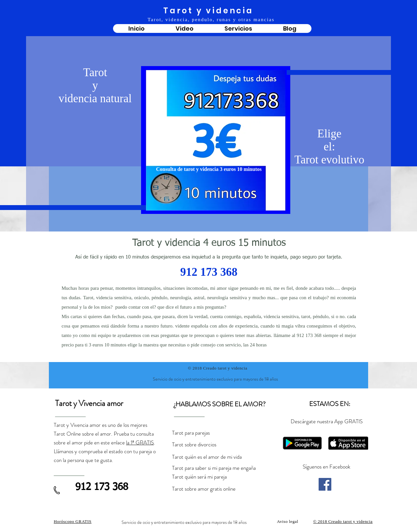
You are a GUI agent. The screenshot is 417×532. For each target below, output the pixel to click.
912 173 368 (209, 273)
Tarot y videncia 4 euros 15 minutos (209, 243)
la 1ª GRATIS (140, 442)
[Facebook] (325, 484)
